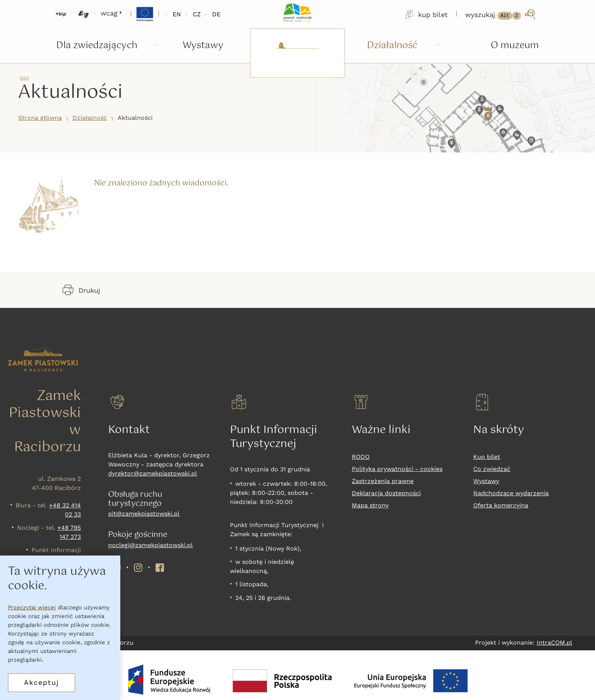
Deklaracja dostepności (386, 493)
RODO (361, 457)
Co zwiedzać (492, 469)
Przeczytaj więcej (32, 607)
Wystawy (486, 481)
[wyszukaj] (501, 14)
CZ (197, 14)
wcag (111, 13)
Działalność (90, 118)
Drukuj (81, 290)
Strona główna (40, 118)
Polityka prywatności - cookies (397, 469)
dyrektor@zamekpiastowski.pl (153, 473)
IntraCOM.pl (554, 643)
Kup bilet (487, 457)
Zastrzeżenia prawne (383, 481)
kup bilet (426, 14)
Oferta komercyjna (501, 505)
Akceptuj (42, 682)
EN (177, 14)
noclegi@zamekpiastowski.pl (150, 545)
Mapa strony (370, 505)
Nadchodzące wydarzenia (511, 493)
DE (216, 14)
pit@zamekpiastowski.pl (144, 514)
